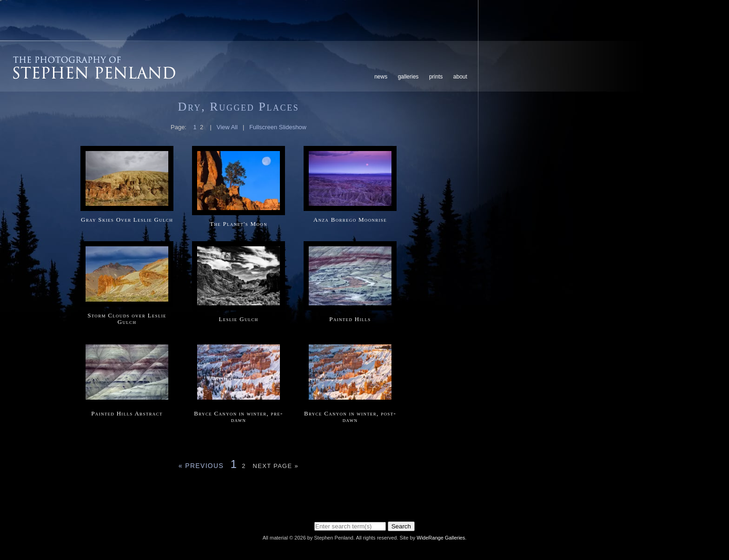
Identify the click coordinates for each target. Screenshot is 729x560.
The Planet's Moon (239, 224)
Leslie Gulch (238, 319)
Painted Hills (350, 319)
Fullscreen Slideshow (278, 127)
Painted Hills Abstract (127, 413)
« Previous (201, 466)
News (381, 77)
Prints (436, 77)
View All (227, 127)
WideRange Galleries (441, 538)
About (460, 77)
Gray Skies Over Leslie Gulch (127, 220)
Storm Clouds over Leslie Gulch (127, 319)
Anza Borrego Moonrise (350, 220)
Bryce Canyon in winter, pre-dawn (238, 417)
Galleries (408, 77)
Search (401, 526)
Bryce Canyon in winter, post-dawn (350, 417)
